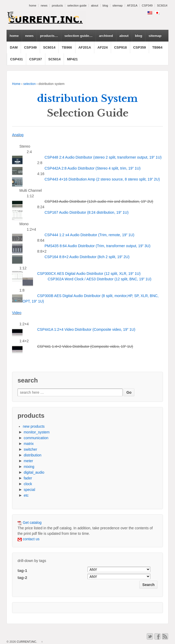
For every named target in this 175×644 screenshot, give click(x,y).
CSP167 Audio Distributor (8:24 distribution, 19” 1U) (87, 212)
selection (29, 84)
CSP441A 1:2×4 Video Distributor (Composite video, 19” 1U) (86, 329)
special (29, 490)
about (95, 5)
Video (17, 313)
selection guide (77, 5)
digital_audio (34, 472)
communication (36, 438)
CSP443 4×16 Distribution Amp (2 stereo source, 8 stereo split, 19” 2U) (102, 179)
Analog (18, 135)
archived (106, 36)
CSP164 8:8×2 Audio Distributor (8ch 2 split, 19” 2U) (87, 257)
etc (26, 495)
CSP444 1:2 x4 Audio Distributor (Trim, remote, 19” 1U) (89, 235)
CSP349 (147, 5)
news (44, 5)
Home (16, 84)
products (57, 5)
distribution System (87, 98)
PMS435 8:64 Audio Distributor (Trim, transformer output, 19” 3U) (97, 246)
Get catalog (30, 523)
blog (105, 5)
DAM (14, 47)
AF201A (132, 5)
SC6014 (162, 5)
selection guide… (79, 36)
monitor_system (37, 432)
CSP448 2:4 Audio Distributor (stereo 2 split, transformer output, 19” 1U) (103, 157)
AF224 (103, 47)
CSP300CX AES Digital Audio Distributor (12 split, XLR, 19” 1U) (89, 274)
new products (34, 426)
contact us (29, 539)
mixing (29, 467)
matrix (29, 444)
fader (28, 478)
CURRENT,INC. (27, 642)
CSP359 (139, 47)
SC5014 (54, 59)
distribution (32, 455)
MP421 (72, 59)
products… (49, 36)
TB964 (157, 47)
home (33, 5)
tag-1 (22, 570)
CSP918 (120, 47)
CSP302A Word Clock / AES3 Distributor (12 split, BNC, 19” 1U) (100, 279)
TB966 (67, 47)
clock (28, 484)
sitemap (117, 5)
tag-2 (22, 578)
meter (28, 461)
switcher (30, 449)
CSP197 (35, 59)
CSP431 (17, 59)
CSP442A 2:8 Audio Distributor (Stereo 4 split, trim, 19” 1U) (93, 168)
